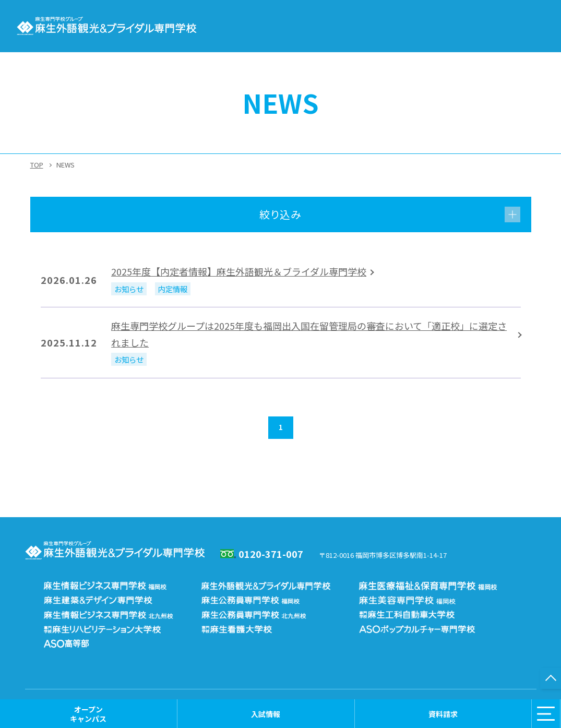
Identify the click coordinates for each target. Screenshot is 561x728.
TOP (37, 165)
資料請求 (443, 713)
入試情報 (266, 713)
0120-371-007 (271, 554)
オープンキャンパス (88, 713)
